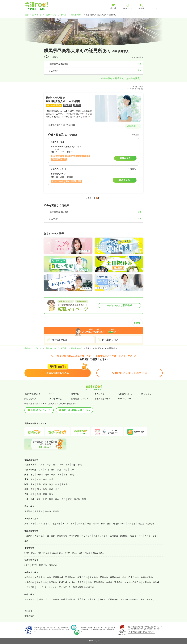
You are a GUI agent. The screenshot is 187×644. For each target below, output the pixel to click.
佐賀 (45, 499)
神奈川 (40, 475)
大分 (64, 499)
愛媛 (45, 494)
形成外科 (63, 582)
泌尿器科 (118, 582)
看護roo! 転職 (51, 15)
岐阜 (39, 479)
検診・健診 (106, 524)
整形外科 (53, 582)
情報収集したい (110, 340)
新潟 (41, 470)
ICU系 (66, 524)
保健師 (48, 511)
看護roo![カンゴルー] (33, 15)
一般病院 (28, 536)
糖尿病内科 (115, 577)
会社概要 (28, 611)
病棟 (26, 524)
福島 (80, 465)
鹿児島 (77, 499)
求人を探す (100, 394)
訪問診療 (132, 524)
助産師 (56, 511)
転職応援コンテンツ (80, 399)
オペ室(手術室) (43, 524)
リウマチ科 (29, 587)
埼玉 (47, 475)
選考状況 (75, 394)
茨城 (59, 475)
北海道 (42, 465)
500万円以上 (57, 553)
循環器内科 (83, 577)
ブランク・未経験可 (129, 599)
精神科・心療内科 (133, 582)
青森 (49, 465)
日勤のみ (43, 565)
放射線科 (147, 582)
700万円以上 (85, 553)
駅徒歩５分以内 (68, 599)
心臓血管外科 (147, 577)
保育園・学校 (119, 524)
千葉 (53, 475)
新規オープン (30, 599)
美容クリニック (101, 536)
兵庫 (45, 484)
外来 (33, 524)
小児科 (72, 582)
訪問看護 (81, 524)
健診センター (136, 536)
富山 (47, 470)
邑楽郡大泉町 (76, 15)
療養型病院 (62, 536)
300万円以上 (30, 553)
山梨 (65, 470)
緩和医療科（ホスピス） (84, 587)
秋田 (68, 465)
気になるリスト (148, 394)
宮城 (61, 465)
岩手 (55, 465)
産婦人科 (82, 582)
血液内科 (94, 577)
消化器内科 (70, 577)
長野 (72, 470)
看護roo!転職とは (32, 394)
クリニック (87, 536)
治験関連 (150, 524)
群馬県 (64, 15)
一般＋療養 (50, 536)
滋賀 (51, 484)
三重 (51, 479)
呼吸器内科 (58, 577)
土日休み (55, 599)
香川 (39, 494)
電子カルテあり (147, 599)
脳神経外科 (42, 582)
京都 (39, 484)
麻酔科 (156, 582)
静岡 (45, 479)
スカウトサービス (56, 399)
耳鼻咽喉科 (99, 582)
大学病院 (39, 536)
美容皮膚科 (40, 577)
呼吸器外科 (134, 577)
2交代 (27, 565)
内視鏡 (141, 524)
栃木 (66, 475)
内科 (49, 577)
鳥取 (45, 489)
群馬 (72, 475)
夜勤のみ (53, 565)
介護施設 (124, 536)
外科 (124, 577)
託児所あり (113, 599)
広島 (33, 489)
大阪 (33, 484)
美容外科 (28, 577)
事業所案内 (29, 616)
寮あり (103, 599)
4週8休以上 (44, 599)
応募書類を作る (125, 394)
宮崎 (70, 499)
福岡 (39, 499)
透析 (72, 524)
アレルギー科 (65, 587)
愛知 (33, 479)
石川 (53, 470)
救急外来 (57, 524)
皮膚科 (109, 582)
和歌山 (65, 484)
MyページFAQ (124, 399)
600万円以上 (71, 553)
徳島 (33, 494)
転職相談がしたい (61, 340)
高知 (51, 494)
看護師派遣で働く (103, 399)
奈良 (57, 484)
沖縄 (84, 499)
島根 (51, 489)
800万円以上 (98, 553)
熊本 (57, 499)
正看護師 (28, 511)
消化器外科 (29, 582)
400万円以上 (44, 553)
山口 (57, 489)
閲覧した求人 (30, 399)
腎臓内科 (104, 577)
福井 (59, 470)
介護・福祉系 (93, 524)
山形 (74, 465)
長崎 (51, 499)
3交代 (34, 565)
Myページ (52, 394)
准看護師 (39, 511)
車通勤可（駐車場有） (88, 599)
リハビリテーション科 (47, 587)
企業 (26, 541)
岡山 (39, 489)
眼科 (90, 582)
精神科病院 (74, 536)
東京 (33, 475)
